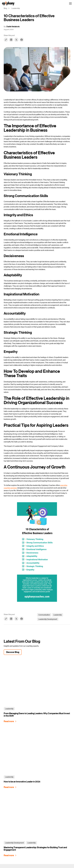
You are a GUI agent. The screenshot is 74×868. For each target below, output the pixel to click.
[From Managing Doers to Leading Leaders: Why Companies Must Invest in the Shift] (10, 721)
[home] (8, 3)
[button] (70, 3)
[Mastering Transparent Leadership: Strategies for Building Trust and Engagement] (10, 855)
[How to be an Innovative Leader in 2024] (10, 787)
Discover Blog (13, 652)
